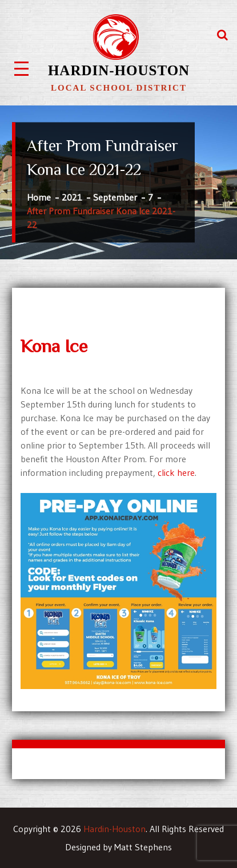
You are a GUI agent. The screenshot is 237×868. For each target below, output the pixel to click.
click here (176, 472)
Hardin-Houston (119, 70)
